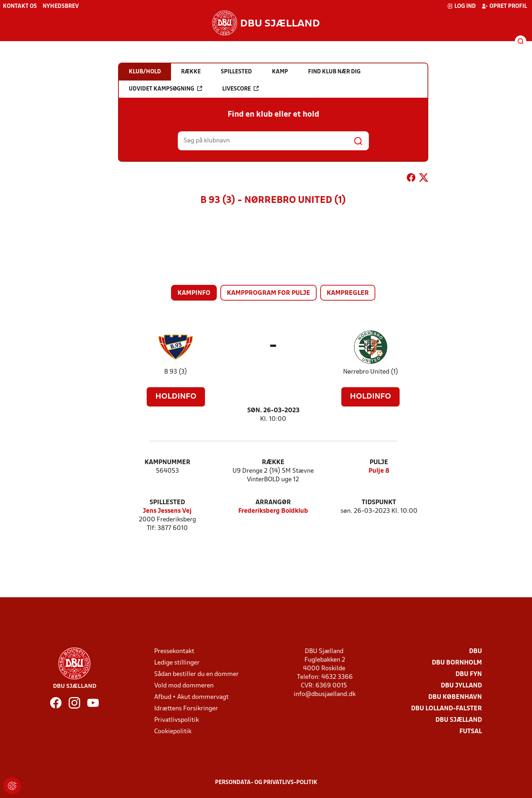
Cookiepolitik (173, 732)
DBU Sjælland (459, 720)
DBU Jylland (461, 686)
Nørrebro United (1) (371, 372)
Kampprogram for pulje (269, 293)
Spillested (167, 503)
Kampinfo (194, 293)
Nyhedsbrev (61, 6)
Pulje (379, 463)
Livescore (240, 89)
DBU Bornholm (457, 663)
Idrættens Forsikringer (186, 709)
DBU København (455, 697)
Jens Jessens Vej (167, 511)
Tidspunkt (379, 503)
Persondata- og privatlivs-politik (266, 783)
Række (273, 463)
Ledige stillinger (177, 663)
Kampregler (348, 293)
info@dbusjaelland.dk (325, 694)
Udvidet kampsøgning (165, 89)
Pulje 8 (379, 471)
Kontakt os (20, 6)
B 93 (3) (176, 372)
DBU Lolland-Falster (446, 709)
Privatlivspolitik (177, 720)
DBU (475, 651)
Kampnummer (167, 463)
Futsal (471, 732)
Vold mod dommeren (184, 686)
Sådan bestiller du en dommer (196, 674)
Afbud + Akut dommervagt (191, 697)
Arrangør (273, 503)
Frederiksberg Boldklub (273, 511)
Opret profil (504, 6)
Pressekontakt (174, 651)
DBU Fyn (469, 674)
